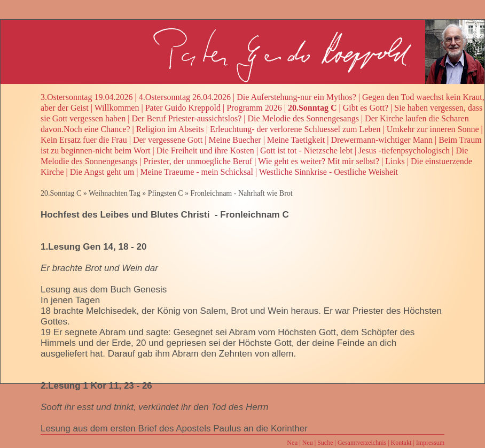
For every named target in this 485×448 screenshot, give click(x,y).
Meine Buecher (234, 140)
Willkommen (117, 108)
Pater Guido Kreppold (183, 108)
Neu (292, 443)
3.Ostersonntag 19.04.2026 (87, 97)
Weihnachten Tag (115, 193)
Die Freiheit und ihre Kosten (205, 150)
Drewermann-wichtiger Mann (382, 140)
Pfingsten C (166, 193)
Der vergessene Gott (168, 140)
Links (395, 161)
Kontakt (401, 443)
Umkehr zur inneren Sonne (433, 129)
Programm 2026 (254, 108)
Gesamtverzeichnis (362, 443)
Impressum (430, 443)
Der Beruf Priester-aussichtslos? (186, 118)
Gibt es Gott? (366, 108)
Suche (325, 443)
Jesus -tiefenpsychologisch (404, 150)
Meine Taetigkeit (296, 140)
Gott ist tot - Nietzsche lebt (306, 150)
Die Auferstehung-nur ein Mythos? (296, 97)
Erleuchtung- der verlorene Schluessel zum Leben (295, 129)
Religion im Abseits (170, 129)
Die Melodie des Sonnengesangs (303, 118)
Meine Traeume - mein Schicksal (197, 172)
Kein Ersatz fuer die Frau (84, 140)
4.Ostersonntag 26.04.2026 (185, 97)
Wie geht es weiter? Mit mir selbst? (319, 161)
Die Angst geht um (102, 172)
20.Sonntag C (312, 108)
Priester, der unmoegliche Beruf (198, 161)
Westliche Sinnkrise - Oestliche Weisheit (328, 172)
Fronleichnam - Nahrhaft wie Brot (241, 193)
